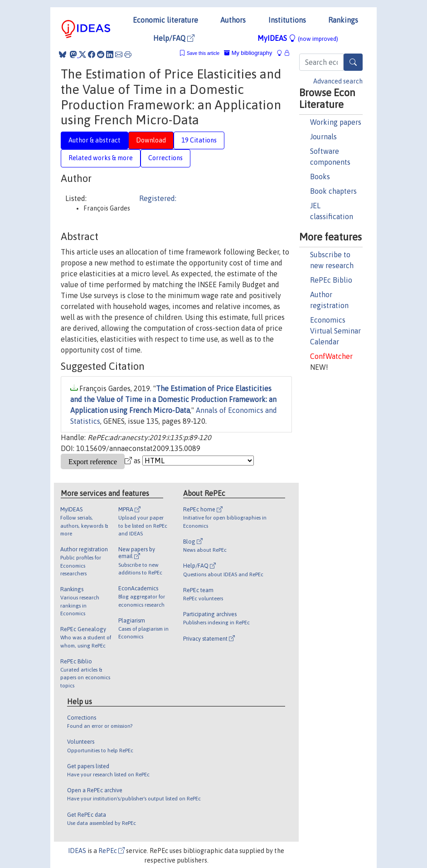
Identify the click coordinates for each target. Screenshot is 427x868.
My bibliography (248, 53)
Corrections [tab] (165, 158)
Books (320, 177)
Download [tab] (151, 140)
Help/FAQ (174, 38)
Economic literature (165, 20)
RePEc (112, 851)
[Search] (353, 62)
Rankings (343, 20)
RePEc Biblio (331, 280)
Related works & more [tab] (101, 158)
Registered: (158, 198)
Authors (233, 20)
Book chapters (333, 191)
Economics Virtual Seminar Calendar (335, 331)
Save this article (203, 53)
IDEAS (77, 851)
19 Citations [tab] (199, 140)
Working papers (336, 122)
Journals (323, 137)
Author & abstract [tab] (95, 140)
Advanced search (338, 81)
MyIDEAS (298, 38)
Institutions (287, 20)
